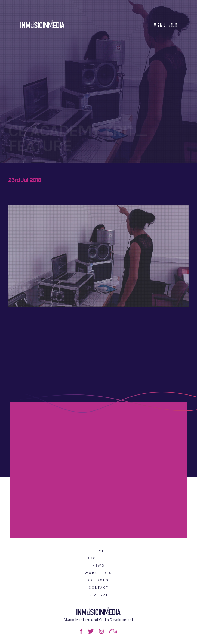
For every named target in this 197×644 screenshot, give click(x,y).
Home (98, 551)
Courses (98, 580)
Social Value (99, 595)
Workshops (98, 573)
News (98, 565)
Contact (99, 587)
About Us (98, 558)
